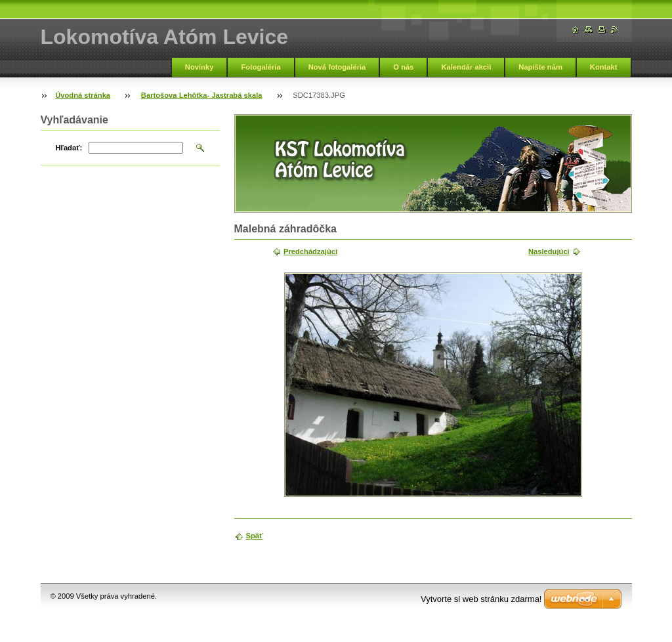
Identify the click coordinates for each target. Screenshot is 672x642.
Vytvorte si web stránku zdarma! (481, 599)
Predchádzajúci (310, 251)
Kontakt (604, 67)
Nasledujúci (549, 251)
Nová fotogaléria (337, 67)
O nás (403, 67)
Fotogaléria (261, 67)
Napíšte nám (540, 67)
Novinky (199, 67)
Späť (255, 536)
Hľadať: (69, 148)
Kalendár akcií (466, 67)
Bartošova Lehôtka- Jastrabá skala (202, 95)
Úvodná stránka (83, 95)
